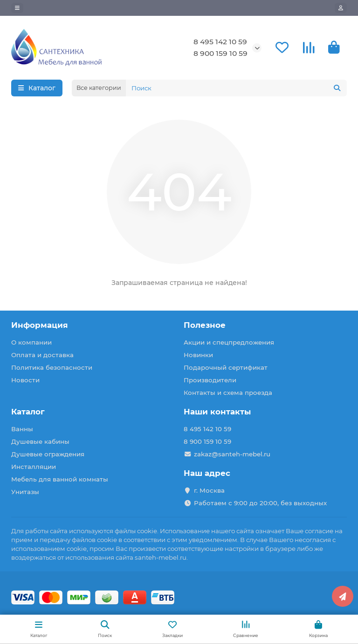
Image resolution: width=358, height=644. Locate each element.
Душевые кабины (40, 441)
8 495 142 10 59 (220, 42)
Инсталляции (34, 467)
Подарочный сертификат (226, 367)
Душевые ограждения (48, 454)
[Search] (236, 88)
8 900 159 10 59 (220, 53)
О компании (31, 342)
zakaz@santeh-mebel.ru (232, 454)
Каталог (28, 412)
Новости (25, 380)
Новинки (198, 355)
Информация (40, 325)
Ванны (22, 429)
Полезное (205, 325)
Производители (210, 380)
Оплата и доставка (42, 355)
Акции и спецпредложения (229, 342)
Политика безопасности (52, 367)
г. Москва (209, 490)
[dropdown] (17, 8)
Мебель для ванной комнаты (60, 479)
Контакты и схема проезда (228, 393)
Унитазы (25, 492)
